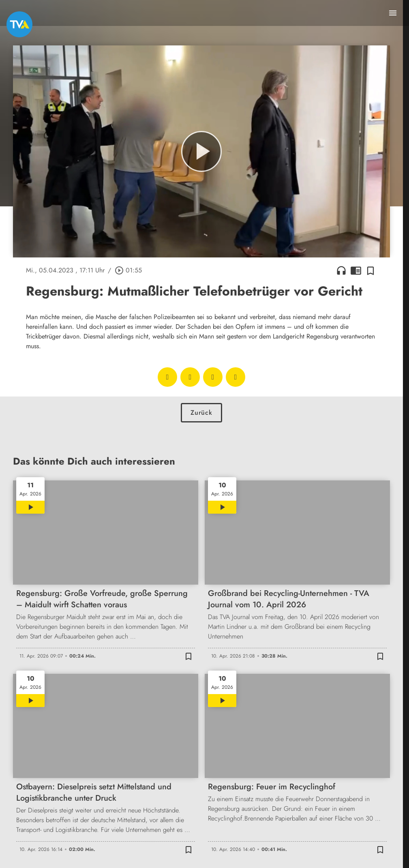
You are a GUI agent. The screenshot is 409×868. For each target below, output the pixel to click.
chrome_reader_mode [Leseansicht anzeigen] (356, 270)
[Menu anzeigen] (393, 13)
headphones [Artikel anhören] (341, 270)
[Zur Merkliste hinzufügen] (370, 270)
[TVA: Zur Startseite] (19, 24)
